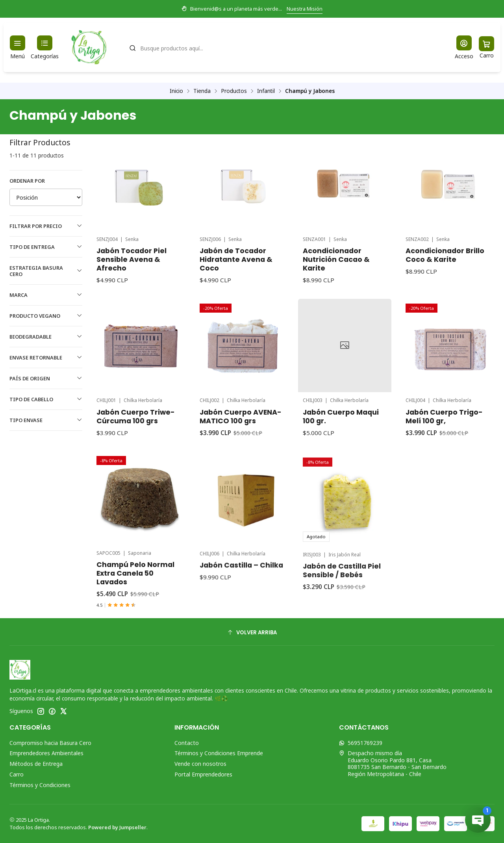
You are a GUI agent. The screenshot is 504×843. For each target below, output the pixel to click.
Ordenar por (27, 181)
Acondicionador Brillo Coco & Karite (445, 255)
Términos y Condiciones (40, 785)
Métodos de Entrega (36, 764)
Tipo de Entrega (46, 247)
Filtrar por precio (46, 226)
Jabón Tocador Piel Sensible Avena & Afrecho (132, 259)
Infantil (266, 91)
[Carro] (486, 47)
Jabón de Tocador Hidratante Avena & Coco (236, 259)
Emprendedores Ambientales (46, 753)
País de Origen (46, 378)
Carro (17, 774)
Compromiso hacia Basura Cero (50, 743)
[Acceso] (464, 47)
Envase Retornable (46, 358)
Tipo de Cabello (46, 399)
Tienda (202, 91)
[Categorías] (45, 47)
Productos (234, 91)
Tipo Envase (46, 420)
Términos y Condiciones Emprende (219, 753)
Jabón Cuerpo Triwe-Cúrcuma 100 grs (136, 455)
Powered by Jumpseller (117, 827)
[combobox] (284, 47)
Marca (46, 295)
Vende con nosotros (200, 764)
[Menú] (18, 47)
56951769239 (361, 743)
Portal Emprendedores (203, 774)
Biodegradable (46, 337)
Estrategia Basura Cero (46, 271)
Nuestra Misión (305, 9)
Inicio (176, 91)
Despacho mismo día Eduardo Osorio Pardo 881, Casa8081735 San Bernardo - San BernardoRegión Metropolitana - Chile (393, 763)
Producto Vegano (46, 316)
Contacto (187, 743)
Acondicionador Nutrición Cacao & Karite (336, 259)
